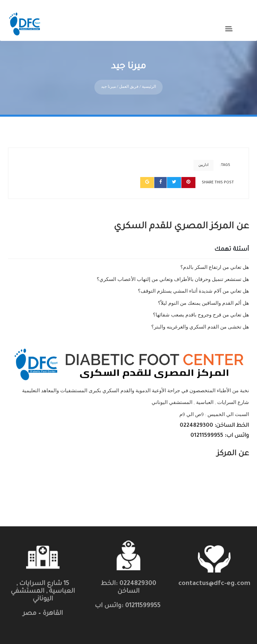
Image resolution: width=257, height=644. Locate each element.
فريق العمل (129, 82)
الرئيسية (149, 82)
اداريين (203, 159)
